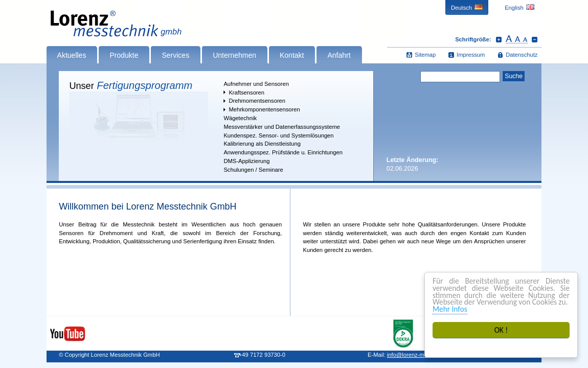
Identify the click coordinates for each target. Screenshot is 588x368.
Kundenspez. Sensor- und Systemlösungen (278, 135)
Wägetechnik (240, 118)
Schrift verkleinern (535, 39)
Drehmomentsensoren (257, 101)
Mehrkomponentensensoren (264, 109)
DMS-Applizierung (246, 161)
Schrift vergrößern (499, 39)
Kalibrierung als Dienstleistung (262, 144)
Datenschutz (522, 55)
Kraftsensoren (246, 93)
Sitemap (425, 55)
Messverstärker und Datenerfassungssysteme (282, 127)
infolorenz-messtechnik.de (423, 355)
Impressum (471, 55)
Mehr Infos (450, 309)
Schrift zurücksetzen (517, 39)
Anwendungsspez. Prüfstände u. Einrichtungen (283, 152)
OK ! (501, 330)
